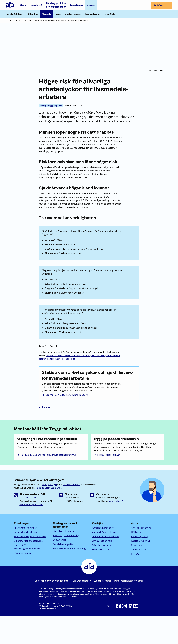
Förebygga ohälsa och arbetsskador (56, 5)
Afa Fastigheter (139, 565)
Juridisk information (48, 637)
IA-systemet (60, 568)
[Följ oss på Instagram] (124, 634)
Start (23, 5)
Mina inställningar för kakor (129, 609)
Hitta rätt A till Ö (101, 578)
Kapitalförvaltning (141, 569)
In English (109, 14)
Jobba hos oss (73, 14)
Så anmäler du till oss (25, 560)
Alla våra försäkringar (25, 556)
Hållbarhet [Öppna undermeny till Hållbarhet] (32, 14)
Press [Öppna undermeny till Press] (58, 14)
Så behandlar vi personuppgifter (52, 609)
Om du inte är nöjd (102, 569)
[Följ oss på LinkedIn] (130, 634)
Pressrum (137, 573)
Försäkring (36, 5)
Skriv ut (44, 416)
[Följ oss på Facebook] (118, 634)
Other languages (23, 581)
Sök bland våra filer (102, 573)
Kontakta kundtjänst (103, 556)
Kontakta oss (92, 14)
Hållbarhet (137, 560)
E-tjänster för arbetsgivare (28, 569)
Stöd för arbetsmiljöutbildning (69, 577)
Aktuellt (46, 14)
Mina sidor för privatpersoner (30, 565)
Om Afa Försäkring (141, 556)
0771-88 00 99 (28, 526)
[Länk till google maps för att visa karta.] (116, 529)
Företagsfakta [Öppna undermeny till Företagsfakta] (14, 14)
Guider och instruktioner (105, 565)
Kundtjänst (76, 5)
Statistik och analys (63, 559)
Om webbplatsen (82, 609)
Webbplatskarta (102, 609)
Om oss (91, 5)
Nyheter (29, 20)
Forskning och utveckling (66, 564)
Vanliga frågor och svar (104, 560)
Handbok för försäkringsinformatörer (27, 575)
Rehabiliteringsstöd (63, 572)
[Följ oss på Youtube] (136, 634)
